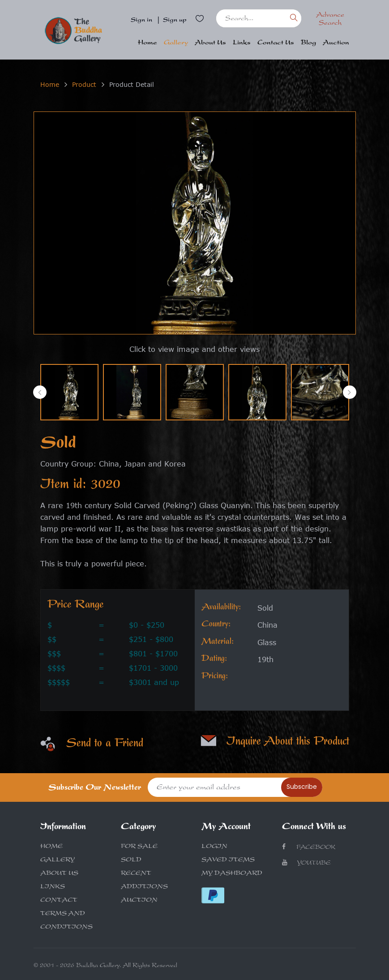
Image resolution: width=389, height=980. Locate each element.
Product (84, 84)
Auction (336, 43)
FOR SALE (139, 847)
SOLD (131, 860)
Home (147, 43)
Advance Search (330, 20)
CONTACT (59, 901)
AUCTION (139, 901)
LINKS (53, 887)
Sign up (175, 21)
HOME (51, 847)
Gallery (176, 43)
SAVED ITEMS (228, 860)
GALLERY (58, 860)
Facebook (309, 847)
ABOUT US (59, 874)
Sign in (141, 21)
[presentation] (40, 392)
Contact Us (276, 43)
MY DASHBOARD (232, 874)
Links (242, 43)
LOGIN (214, 847)
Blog (308, 43)
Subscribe (302, 787)
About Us (210, 43)
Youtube (306, 863)
